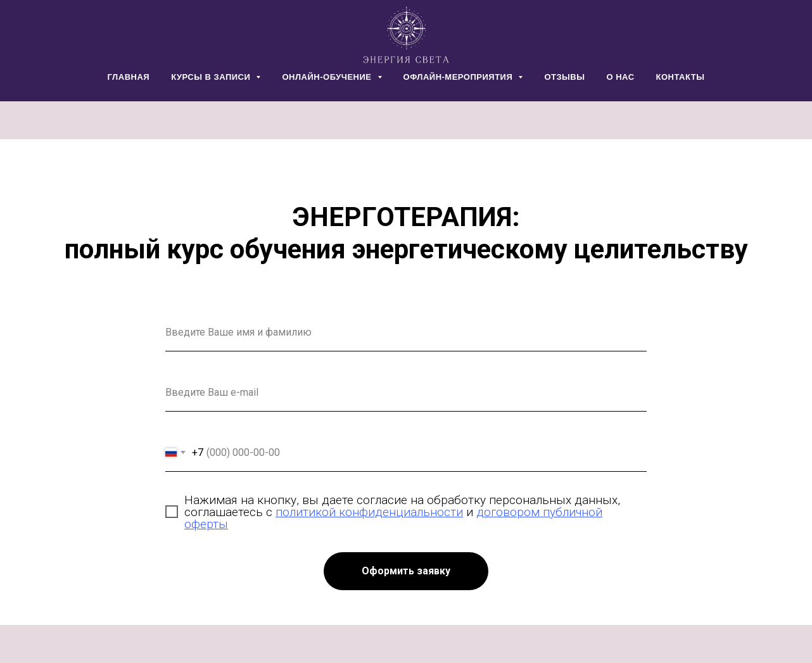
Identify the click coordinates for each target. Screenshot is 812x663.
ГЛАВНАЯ (129, 77)
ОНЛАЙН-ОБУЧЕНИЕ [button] (328, 77)
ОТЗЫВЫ (564, 77)
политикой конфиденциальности (369, 512)
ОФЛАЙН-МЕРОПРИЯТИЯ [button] (460, 77)
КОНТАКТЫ (681, 77)
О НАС (620, 77)
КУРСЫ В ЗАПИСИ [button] (212, 77)
